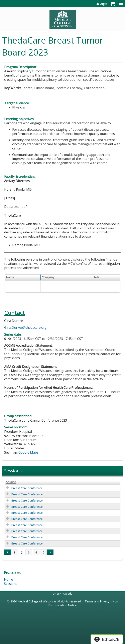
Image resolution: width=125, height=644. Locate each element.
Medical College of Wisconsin (37, 601)
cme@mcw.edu (62, 594)
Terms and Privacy (97, 601)
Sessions (11, 584)
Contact (15, 313)
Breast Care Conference (27, 488)
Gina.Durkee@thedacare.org (25, 327)
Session (11, 482)
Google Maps (28, 452)
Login (103, 4)
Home (9, 579)
